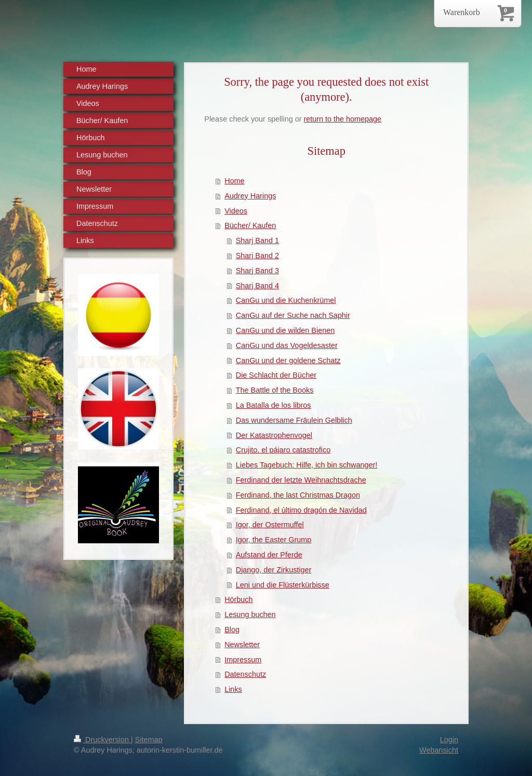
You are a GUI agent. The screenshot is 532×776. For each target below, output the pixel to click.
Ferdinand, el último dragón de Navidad (301, 510)
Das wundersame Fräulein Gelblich (294, 420)
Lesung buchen (250, 614)
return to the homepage (343, 119)
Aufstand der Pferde (269, 555)
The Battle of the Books (275, 390)
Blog (232, 630)
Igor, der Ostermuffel (270, 525)
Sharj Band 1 (257, 240)
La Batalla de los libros (274, 405)
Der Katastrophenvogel (274, 435)
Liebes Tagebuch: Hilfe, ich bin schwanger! (307, 465)
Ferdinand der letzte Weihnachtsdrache (301, 480)
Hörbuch (238, 599)
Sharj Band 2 (257, 256)
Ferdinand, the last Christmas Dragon (298, 495)
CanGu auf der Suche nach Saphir (293, 315)
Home (234, 181)
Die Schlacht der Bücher (276, 375)
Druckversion (102, 740)
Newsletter (242, 645)
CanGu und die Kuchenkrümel (286, 300)
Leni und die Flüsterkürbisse (283, 585)
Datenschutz (245, 674)
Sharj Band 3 (257, 271)
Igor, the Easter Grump (274, 540)
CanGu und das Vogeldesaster (287, 345)
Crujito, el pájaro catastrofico (283, 450)
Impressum (243, 660)
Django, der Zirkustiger (274, 570)
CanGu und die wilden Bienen (285, 330)
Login (449, 740)
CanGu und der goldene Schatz (288, 360)
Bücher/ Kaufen (250, 225)
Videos (236, 211)
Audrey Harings (250, 196)
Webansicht (439, 750)
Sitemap (149, 740)
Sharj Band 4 (257, 286)
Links (233, 689)
